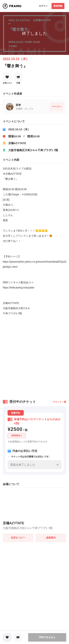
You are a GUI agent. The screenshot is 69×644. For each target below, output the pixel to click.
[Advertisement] (34, 356)
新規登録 (58, 6)
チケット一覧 (60, 402)
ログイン (43, 6)
